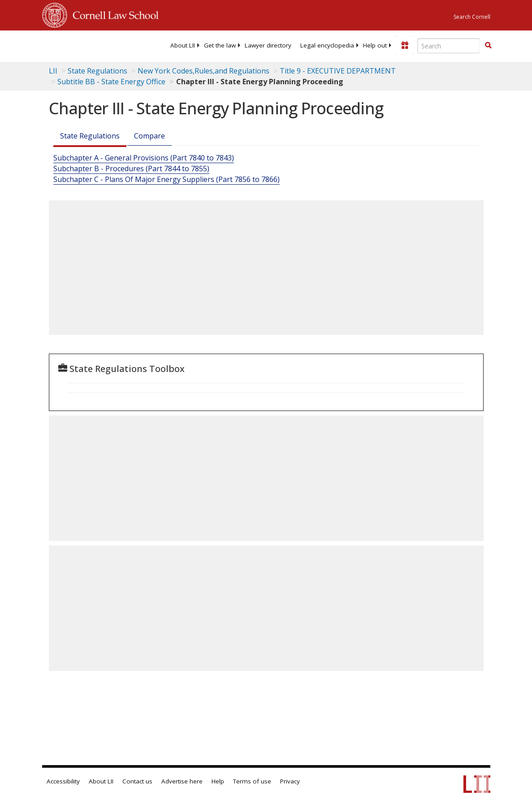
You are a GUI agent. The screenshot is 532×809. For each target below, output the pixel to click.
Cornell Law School (113, 14)
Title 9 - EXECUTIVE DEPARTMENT (338, 71)
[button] (488, 45)
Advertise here (182, 781)
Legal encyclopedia (327, 45)
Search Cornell (472, 17)
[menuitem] (183, 45)
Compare (149, 136)
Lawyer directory (268, 45)
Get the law (220, 45)
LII (53, 71)
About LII (183, 45)
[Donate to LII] (405, 45)
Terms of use (252, 781)
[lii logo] (77, 45)
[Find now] (488, 46)
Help (218, 781)
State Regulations (97, 71)
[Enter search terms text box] (449, 46)
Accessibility (63, 781)
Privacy (290, 781)
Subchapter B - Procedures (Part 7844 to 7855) (131, 169)
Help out (375, 45)
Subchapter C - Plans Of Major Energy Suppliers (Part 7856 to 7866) (167, 179)
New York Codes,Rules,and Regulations (203, 71)
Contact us (137, 781)
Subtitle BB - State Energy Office (111, 82)
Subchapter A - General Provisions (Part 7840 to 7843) (144, 158)
